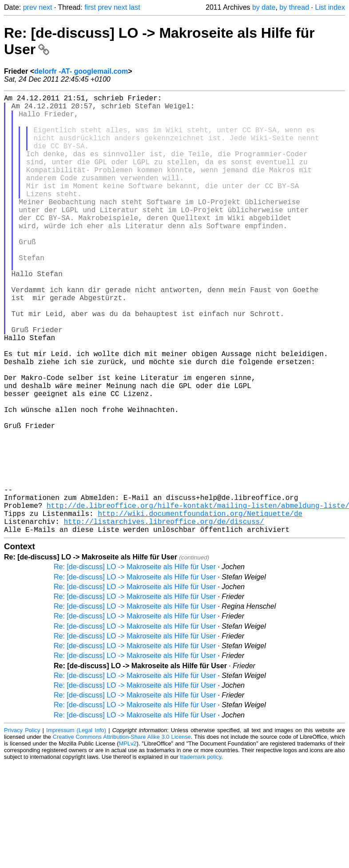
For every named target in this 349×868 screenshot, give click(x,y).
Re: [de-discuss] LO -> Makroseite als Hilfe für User (135, 664)
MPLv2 (128, 841)
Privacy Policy (22, 828)
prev (30, 7)
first (90, 7)
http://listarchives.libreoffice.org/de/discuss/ (164, 617)
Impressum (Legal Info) (76, 828)
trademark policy (200, 854)
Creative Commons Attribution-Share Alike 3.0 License (122, 834)
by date (264, 7)
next (45, 7)
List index (330, 7)
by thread (294, 7)
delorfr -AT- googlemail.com (81, 71)
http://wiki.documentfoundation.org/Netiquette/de (200, 607)
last (135, 7)
